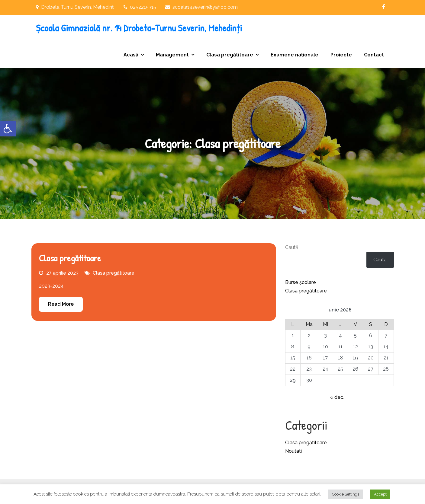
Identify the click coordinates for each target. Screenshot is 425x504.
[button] (8, 129)
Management (172, 55)
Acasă (131, 55)
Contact (374, 55)
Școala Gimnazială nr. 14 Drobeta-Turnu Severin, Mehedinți (139, 28)
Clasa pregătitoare (230, 55)
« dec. (337, 397)
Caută (292, 247)
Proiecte (341, 55)
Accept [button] (380, 494)
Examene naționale (295, 55)
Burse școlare (301, 282)
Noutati (293, 451)
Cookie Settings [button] (346, 494)
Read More (61, 304)
